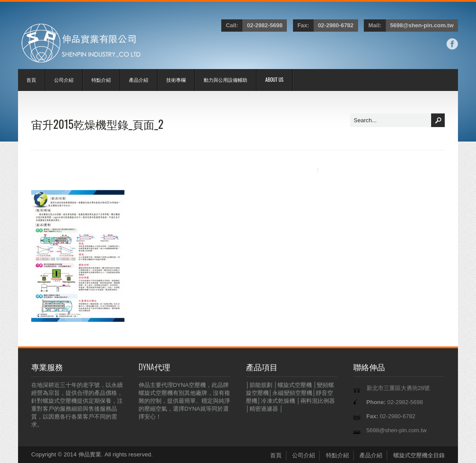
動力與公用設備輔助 (225, 80)
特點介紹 (101, 80)
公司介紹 (64, 80)
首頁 (31, 80)
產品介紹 (139, 80)
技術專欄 (176, 80)
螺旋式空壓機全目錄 (419, 455)
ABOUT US (274, 80)
